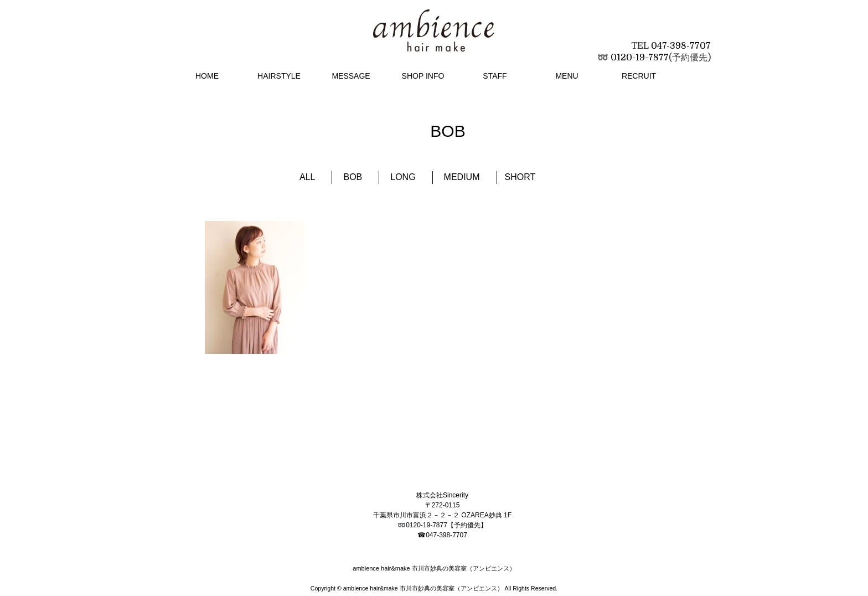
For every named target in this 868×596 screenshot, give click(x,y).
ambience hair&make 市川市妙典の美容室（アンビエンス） (423, 588)
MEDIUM (462, 177)
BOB (353, 177)
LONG (403, 177)
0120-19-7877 (640, 58)
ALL (307, 177)
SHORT (520, 177)
